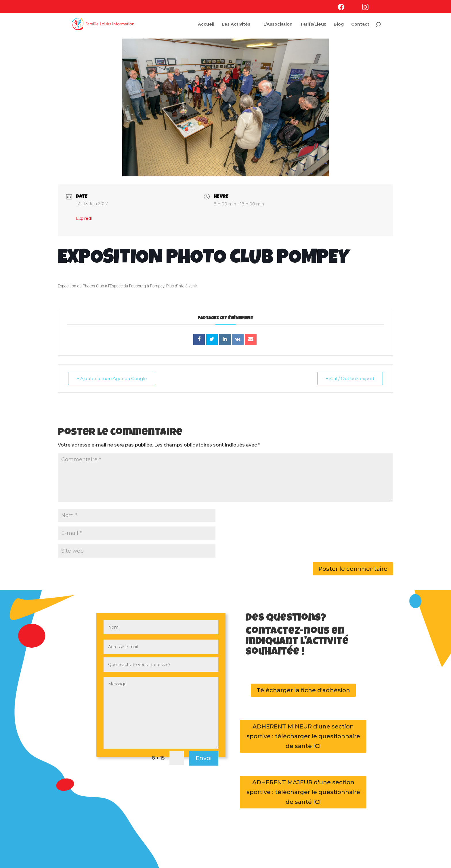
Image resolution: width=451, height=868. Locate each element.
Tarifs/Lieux (313, 24)
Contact (360, 24)
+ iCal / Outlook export (350, 378)
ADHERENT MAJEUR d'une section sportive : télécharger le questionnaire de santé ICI (303, 792)
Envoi (204, 758)
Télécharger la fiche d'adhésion (303, 690)
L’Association (278, 24)
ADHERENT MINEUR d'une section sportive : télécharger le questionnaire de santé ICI (303, 736)
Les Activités (236, 24)
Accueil (206, 24)
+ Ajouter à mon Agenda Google (112, 378)
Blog (339, 24)
